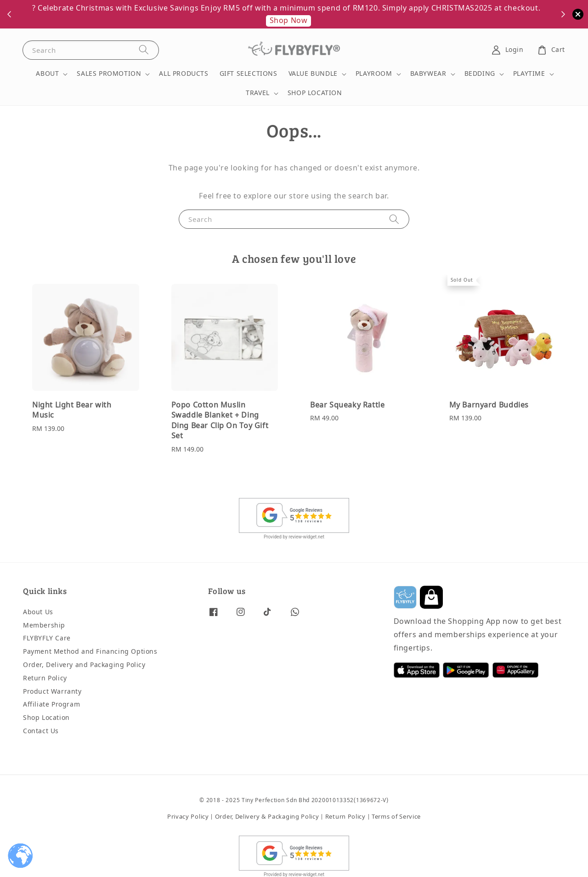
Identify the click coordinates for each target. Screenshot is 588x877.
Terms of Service (396, 817)
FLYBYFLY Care (47, 638)
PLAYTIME (529, 74)
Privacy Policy (188, 817)
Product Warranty (52, 692)
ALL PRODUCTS (184, 74)
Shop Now (289, 21)
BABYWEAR (428, 74)
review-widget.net (306, 537)
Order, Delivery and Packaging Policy (84, 665)
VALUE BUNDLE (313, 74)
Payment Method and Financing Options (90, 652)
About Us (38, 613)
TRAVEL (258, 93)
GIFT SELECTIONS (249, 74)
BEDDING (480, 74)
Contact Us (41, 731)
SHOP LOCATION (315, 93)
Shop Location (46, 718)
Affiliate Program (51, 704)
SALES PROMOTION (109, 74)
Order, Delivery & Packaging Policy (267, 817)
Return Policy (45, 678)
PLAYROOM (374, 74)
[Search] (144, 50)
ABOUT (47, 74)
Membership (44, 625)
